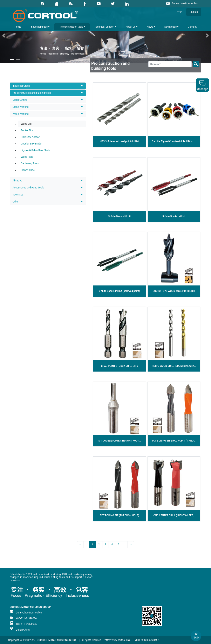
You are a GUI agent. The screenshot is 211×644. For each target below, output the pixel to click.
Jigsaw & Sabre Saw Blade (35, 150)
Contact (192, 27)
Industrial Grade (21, 86)
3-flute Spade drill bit (174, 216)
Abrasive (17, 181)
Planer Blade (28, 170)
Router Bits (27, 130)
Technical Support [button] (104, 27)
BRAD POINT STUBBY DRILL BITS (119, 366)
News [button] (150, 27)
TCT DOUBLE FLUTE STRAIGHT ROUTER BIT (122, 441)
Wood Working (21, 114)
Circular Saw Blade (31, 144)
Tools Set (18, 195)
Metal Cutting (20, 100)
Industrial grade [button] (39, 27)
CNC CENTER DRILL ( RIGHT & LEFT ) (174, 515)
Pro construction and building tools (32, 93)
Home (18, 27)
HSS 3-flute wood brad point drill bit (120, 141)
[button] (16, 35)
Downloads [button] (171, 27)
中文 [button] (179, 12)
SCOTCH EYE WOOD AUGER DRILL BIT (174, 291)
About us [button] (131, 27)
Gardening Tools (30, 163)
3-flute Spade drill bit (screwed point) (120, 291)
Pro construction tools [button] (71, 27)
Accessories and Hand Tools (28, 188)
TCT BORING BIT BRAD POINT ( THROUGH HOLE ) (179, 441)
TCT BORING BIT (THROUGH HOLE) (120, 515)
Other (16, 202)
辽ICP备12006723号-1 (147, 640)
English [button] (194, 12)
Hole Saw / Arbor (30, 137)
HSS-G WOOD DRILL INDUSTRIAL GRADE (175, 366)
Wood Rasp (27, 157)
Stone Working (21, 107)
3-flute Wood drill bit (120, 216)
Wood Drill (26, 124)
